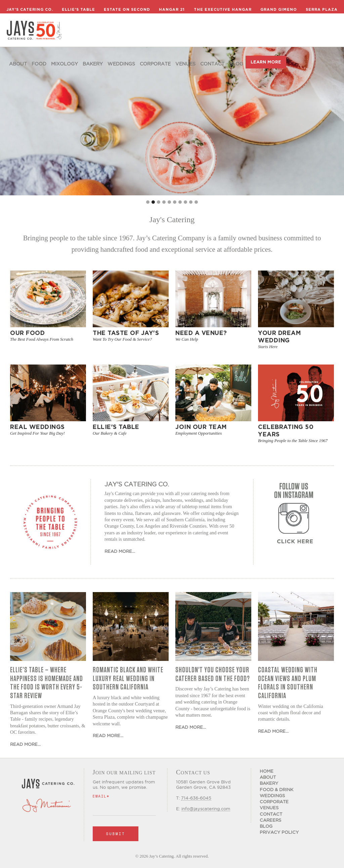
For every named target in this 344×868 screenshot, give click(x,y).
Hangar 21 (172, 9)
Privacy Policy (279, 832)
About (18, 64)
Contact (212, 64)
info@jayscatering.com (206, 809)
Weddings (121, 64)
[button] (148, 202)
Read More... (120, 551)
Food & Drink (276, 789)
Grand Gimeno (279, 9)
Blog (236, 64)
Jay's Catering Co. (30, 9)
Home (267, 771)
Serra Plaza (322, 9)
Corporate (155, 64)
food (39, 64)
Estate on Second (127, 9)
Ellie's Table (78, 9)
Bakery (93, 64)
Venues (185, 64)
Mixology (64, 64)
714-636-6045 (196, 798)
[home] (34, 30)
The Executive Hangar (223, 9)
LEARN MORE (266, 62)
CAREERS (270, 820)
